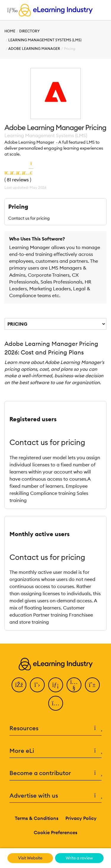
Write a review (79, 858)
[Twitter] (37, 685)
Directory (29, 31)
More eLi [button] (55, 751)
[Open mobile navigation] (11, 10)
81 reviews (18, 180)
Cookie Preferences (55, 832)
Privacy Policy (81, 818)
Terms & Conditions (37, 818)
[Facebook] (19, 685)
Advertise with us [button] (55, 796)
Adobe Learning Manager (34, 49)
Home (10, 31)
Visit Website (30, 858)
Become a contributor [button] (55, 773)
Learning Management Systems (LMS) (45, 40)
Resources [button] (55, 728)
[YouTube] (74, 685)
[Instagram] (56, 703)
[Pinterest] (92, 685)
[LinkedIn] (56, 685)
